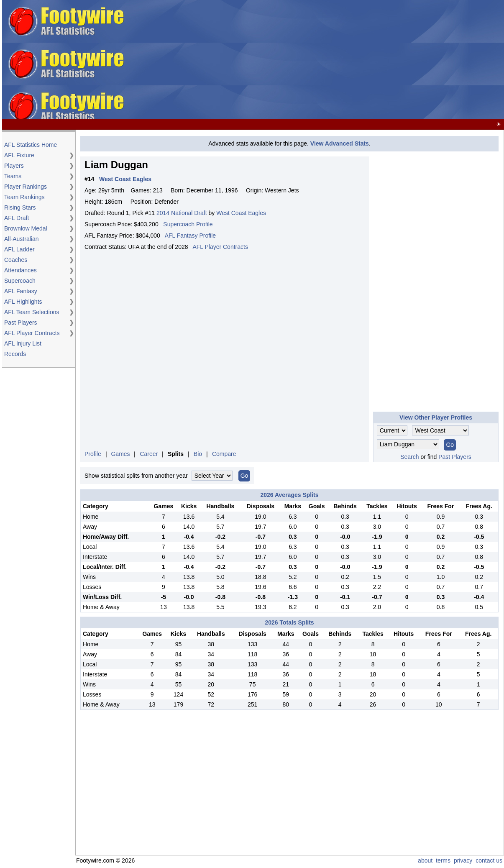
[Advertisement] (369, 60)
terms (443, 860)
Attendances (20, 270)
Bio (198, 454)
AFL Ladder (19, 249)
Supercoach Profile (188, 224)
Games (120, 454)
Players (14, 166)
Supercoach (20, 281)
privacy (463, 860)
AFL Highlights (23, 302)
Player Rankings (26, 187)
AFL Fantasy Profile (190, 236)
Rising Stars (20, 207)
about (425, 860)
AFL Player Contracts (32, 333)
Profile (93, 454)
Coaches (16, 260)
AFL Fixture (19, 155)
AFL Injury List (23, 343)
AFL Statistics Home (31, 145)
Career (149, 454)
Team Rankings (24, 197)
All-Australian (21, 239)
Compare (224, 454)
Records (15, 354)
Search (409, 457)
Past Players (21, 323)
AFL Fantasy (21, 291)
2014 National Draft (182, 213)
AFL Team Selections (32, 312)
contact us (489, 860)
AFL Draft (17, 218)
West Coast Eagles (241, 213)
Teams (13, 176)
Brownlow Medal (26, 228)
